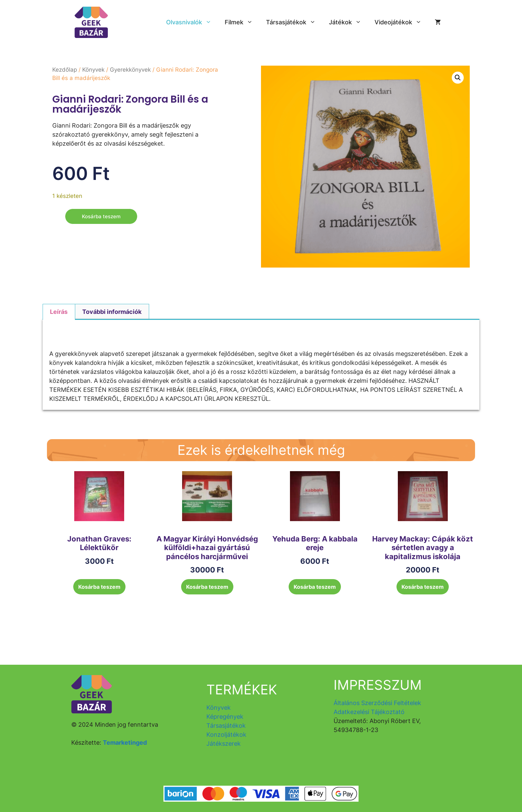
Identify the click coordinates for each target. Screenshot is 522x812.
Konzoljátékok (226, 735)
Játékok (348, 22)
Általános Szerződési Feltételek (377, 703)
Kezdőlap (65, 70)
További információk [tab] (112, 312)
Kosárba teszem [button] (99, 587)
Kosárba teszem (102, 217)
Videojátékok (401, 22)
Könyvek (93, 70)
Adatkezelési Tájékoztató (369, 712)
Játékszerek (224, 744)
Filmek (242, 22)
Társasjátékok (294, 22)
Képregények (225, 717)
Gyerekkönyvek (130, 70)
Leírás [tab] (59, 312)
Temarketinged (125, 743)
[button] (458, 78)
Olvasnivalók (192, 22)
